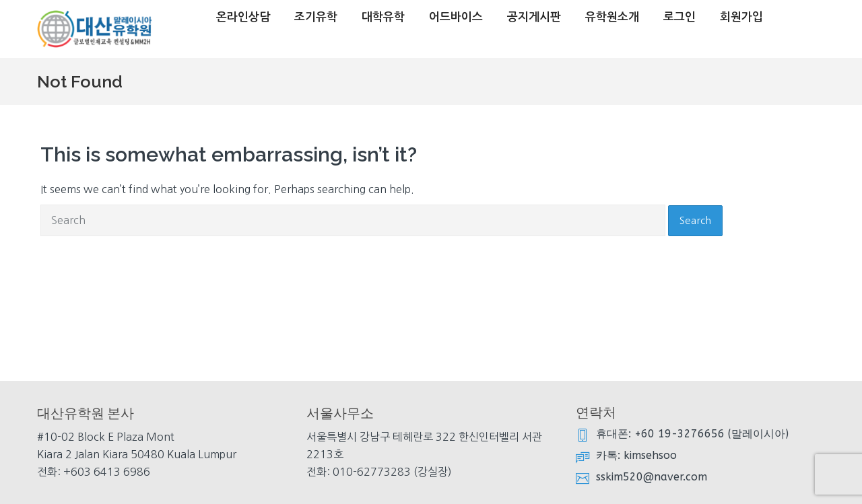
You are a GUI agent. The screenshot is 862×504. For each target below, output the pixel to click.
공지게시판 (534, 17)
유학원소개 (612, 17)
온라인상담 (243, 17)
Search (695, 220)
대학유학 (383, 17)
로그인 (679, 17)
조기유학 (316, 17)
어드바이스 (456, 17)
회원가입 (741, 17)
